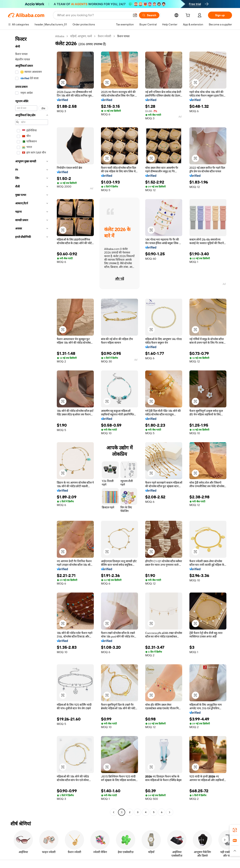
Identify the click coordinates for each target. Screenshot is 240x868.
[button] (135, 15)
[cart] (189, 16)
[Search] (149, 15)
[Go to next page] (170, 812)
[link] (235, 830)
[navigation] (30, 425)
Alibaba (60, 36)
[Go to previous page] (114, 812)
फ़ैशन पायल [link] (123, 36)
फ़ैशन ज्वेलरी (104, 36)
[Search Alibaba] (93, 15)
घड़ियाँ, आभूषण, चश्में (81, 36)
